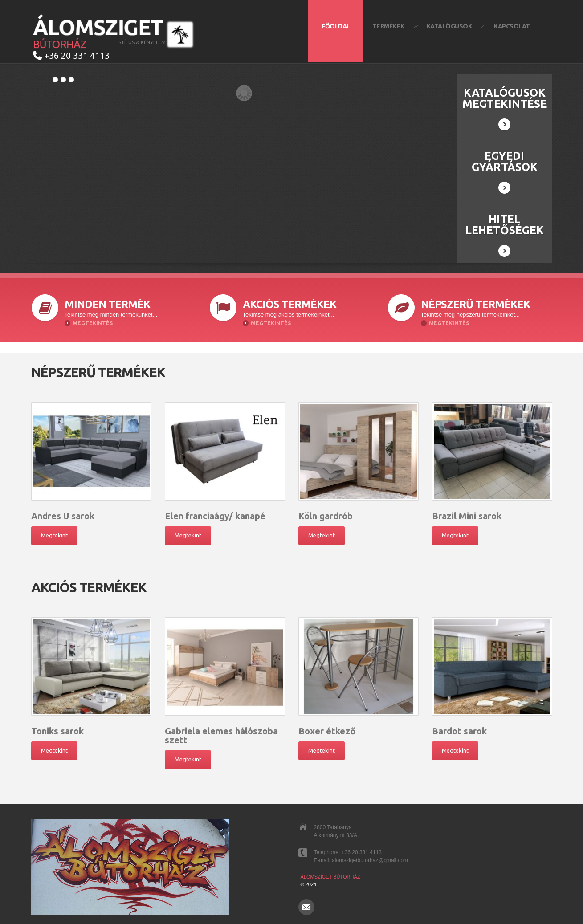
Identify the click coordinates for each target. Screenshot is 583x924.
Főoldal (336, 26)
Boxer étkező (327, 731)
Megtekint (54, 535)
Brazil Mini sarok (467, 516)
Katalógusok (449, 26)
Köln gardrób (326, 516)
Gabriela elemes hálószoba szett (221, 735)
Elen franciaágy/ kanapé (215, 516)
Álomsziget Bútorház (330, 877)
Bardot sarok (459, 731)
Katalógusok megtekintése (505, 109)
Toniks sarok (57, 731)
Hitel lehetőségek (505, 235)
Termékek (388, 26)
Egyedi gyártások (505, 172)
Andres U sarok (63, 516)
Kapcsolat (512, 26)
